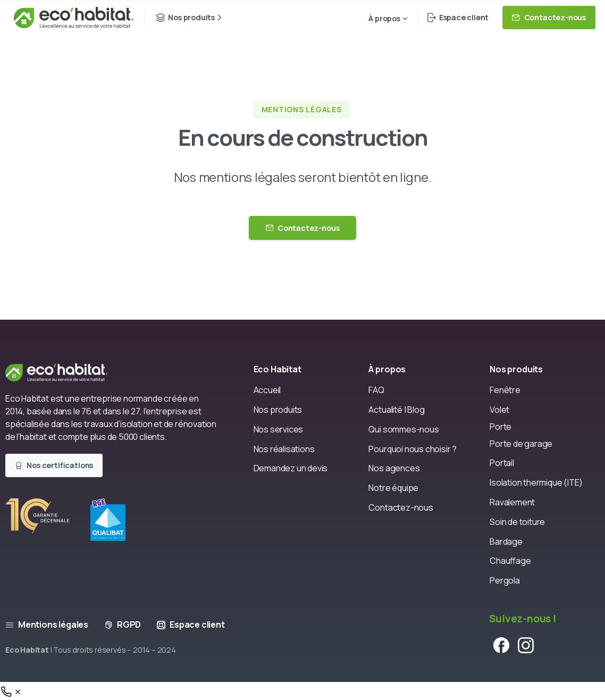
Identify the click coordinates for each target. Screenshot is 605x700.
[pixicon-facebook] (501, 649)
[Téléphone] (11, 691)
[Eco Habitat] (65, 372)
